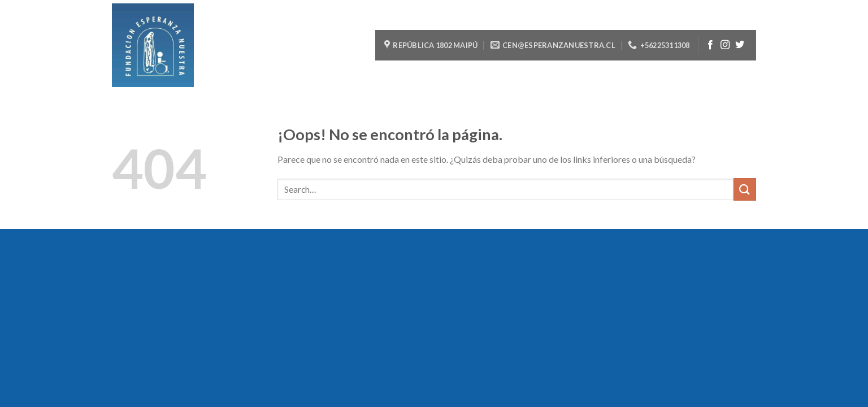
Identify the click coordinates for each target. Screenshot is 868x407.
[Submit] (745, 189)
